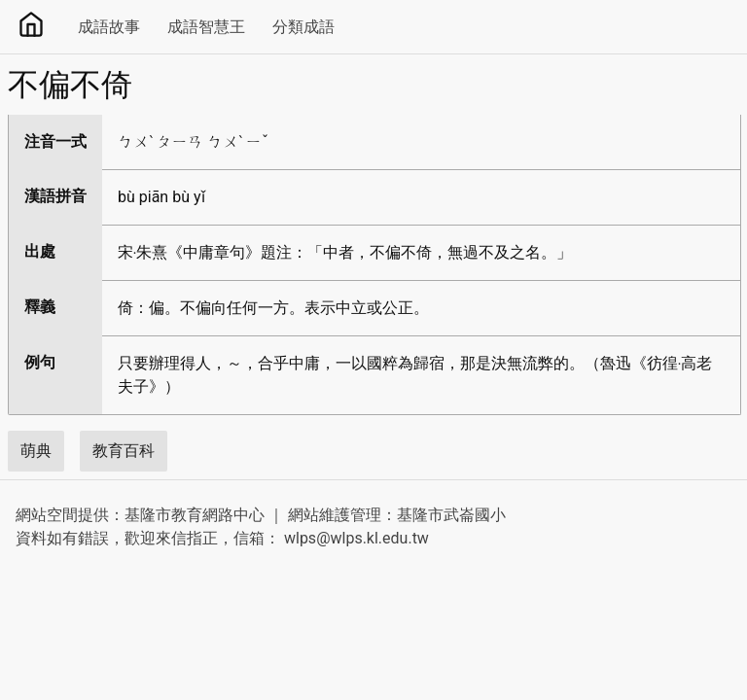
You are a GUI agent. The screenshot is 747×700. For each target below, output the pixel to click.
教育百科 (124, 451)
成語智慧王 (206, 27)
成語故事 (109, 27)
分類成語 (303, 27)
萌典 (36, 451)
